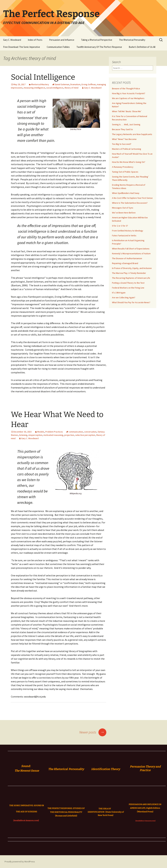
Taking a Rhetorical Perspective (97, 40)
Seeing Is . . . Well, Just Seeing (126, 124)
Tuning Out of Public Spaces (125, 172)
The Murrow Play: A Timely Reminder (129, 273)
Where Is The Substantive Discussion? (130, 203)
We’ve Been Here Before (124, 213)
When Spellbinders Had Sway (126, 193)
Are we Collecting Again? (124, 297)
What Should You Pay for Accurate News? (131, 302)
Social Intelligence (43, 77)
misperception (35, 435)
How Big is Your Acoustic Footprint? (129, 93)
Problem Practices (54, 432)
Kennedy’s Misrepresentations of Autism (131, 253)
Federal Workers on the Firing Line (128, 288)
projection (69, 435)
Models (41, 432)
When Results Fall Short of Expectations (131, 249)
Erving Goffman (89, 84)
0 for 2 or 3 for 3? (120, 226)
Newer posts (93, 732)
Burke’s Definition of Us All (142, 47)
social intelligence (55, 88)
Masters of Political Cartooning (127, 149)
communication (76, 432)
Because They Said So (122, 129)
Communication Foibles (58, 47)
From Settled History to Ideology (128, 231)
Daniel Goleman (62, 84)
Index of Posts (35, 40)
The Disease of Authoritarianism (127, 258)
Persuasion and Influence (62, 40)
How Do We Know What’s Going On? (129, 162)
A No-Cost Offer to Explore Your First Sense (132, 198)
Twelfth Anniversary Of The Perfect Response (99, 47)
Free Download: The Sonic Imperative (22, 47)
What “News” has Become (124, 139)
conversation (90, 432)
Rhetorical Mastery (40, 84)
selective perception (85, 435)
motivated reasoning (53, 435)
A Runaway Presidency (123, 167)
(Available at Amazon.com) (26, 820)
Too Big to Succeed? (122, 144)
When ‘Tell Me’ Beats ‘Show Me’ (127, 111)
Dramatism (75, 84)
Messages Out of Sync (123, 208)
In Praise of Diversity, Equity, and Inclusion (132, 268)
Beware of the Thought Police (126, 88)
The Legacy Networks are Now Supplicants (132, 134)
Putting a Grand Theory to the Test (128, 283)
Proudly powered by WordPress (20, 862)
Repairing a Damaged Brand (125, 263)
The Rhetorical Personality (132, 40)
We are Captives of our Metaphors (128, 98)
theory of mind (71, 88)
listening (23, 435)
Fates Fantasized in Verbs (124, 235)
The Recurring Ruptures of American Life (131, 278)
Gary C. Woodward (12, 40)
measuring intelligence (34, 88)
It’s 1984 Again (119, 293)
